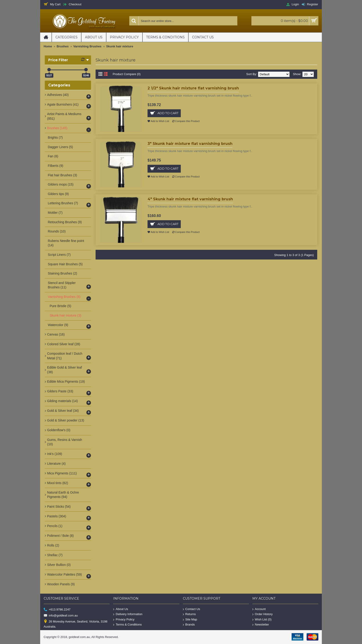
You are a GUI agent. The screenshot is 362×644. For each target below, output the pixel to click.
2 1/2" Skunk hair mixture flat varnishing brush (193, 88)
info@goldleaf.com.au (61, 616)
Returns (189, 614)
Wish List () (262, 620)
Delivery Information (128, 614)
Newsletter (261, 625)
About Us (121, 609)
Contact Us (192, 609)
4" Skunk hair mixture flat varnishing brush (190, 199)
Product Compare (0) (127, 74)
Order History (262, 614)
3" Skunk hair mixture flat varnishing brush (190, 144)
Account (259, 609)
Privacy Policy (124, 620)
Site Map (190, 620)
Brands (189, 625)
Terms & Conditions (127, 625)
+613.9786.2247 (57, 609)
